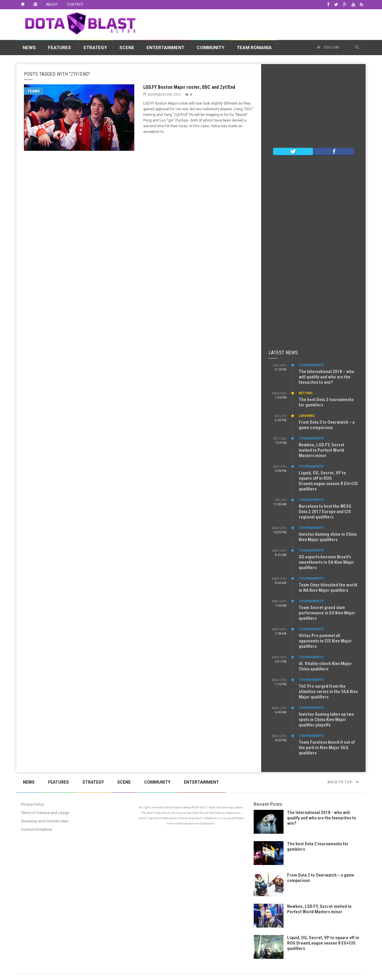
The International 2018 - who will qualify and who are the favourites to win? (322, 818)
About (52, 4)
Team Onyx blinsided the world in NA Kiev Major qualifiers (328, 588)
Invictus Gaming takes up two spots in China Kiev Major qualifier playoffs (326, 720)
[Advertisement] (257, 24)
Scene (127, 48)
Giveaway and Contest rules (45, 821)
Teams (34, 91)
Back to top (343, 782)
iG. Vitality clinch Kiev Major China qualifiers (325, 666)
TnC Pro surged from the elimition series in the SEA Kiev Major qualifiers (328, 692)
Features (60, 48)
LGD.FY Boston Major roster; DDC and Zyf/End (189, 87)
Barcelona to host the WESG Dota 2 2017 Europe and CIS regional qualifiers (325, 512)
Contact (75, 4)
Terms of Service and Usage (45, 813)
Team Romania (254, 48)
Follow (328, 47)
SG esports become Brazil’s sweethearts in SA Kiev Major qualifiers (326, 562)
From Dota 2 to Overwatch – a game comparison (327, 425)
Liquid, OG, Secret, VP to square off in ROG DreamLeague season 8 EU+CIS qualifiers (328, 481)
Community (211, 48)
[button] (357, 47)
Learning (307, 416)
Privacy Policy (32, 804)
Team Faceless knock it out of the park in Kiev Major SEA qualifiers (327, 748)
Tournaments (311, 365)
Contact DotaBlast (37, 829)
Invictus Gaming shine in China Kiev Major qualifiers (328, 537)
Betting (306, 393)
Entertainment (165, 48)
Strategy (95, 48)
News (29, 48)
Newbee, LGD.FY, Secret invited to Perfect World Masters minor (322, 450)
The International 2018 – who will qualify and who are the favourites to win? (326, 377)
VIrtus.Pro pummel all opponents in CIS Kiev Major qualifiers (325, 641)
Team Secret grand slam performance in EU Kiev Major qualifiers (327, 613)
